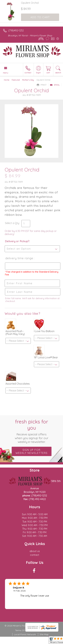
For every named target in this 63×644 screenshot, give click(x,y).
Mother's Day (28, 80)
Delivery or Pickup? (17, 241)
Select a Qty (12, 223)
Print (42, 85)
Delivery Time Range (19, 258)
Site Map (44, 634)
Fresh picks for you (31, 431)
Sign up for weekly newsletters (32, 451)
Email (55, 85)
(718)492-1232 (16, 30)
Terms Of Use (22, 630)
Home (7, 80)
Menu (6, 73)
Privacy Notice (40, 630)
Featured (16, 80)
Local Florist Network (25, 634)
